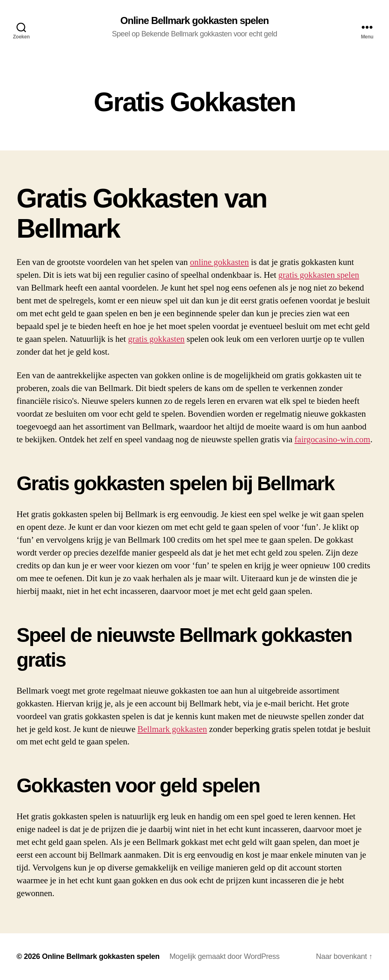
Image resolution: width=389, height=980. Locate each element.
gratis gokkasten (156, 339)
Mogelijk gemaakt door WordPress (224, 956)
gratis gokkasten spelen (319, 275)
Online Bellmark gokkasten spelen (194, 21)
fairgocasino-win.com (332, 440)
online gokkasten (219, 262)
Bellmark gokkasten (172, 729)
